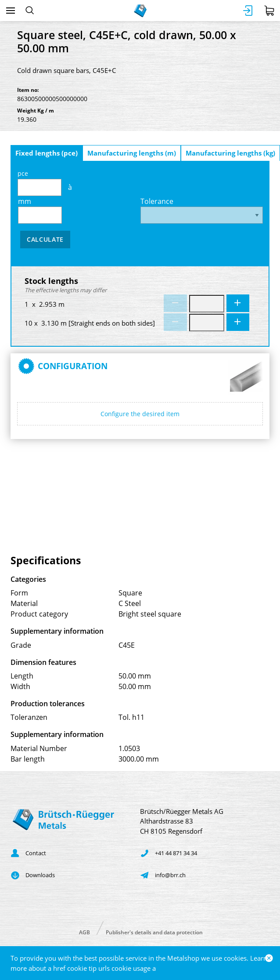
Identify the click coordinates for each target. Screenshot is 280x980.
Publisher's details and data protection (154, 932)
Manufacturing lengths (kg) (230, 153)
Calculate (45, 239)
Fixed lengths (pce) (47, 153)
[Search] (30, 11)
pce (39, 183)
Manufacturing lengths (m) (132, 153)
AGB (84, 932)
